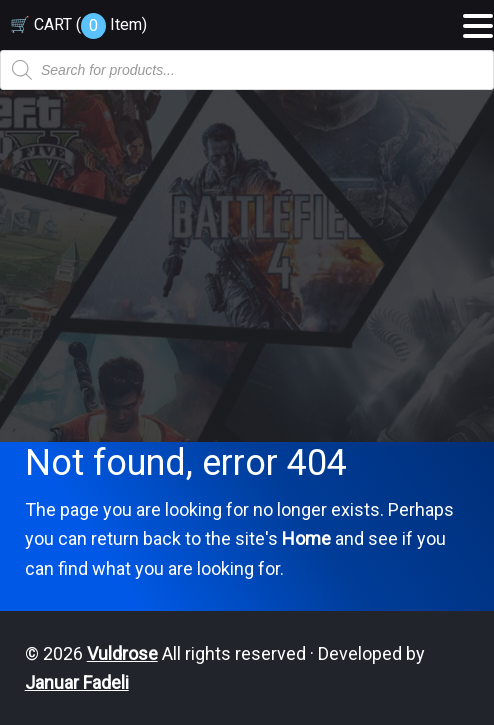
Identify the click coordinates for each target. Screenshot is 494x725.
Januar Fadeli (77, 682)
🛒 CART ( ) (78, 24)
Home (306, 538)
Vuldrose (122, 653)
